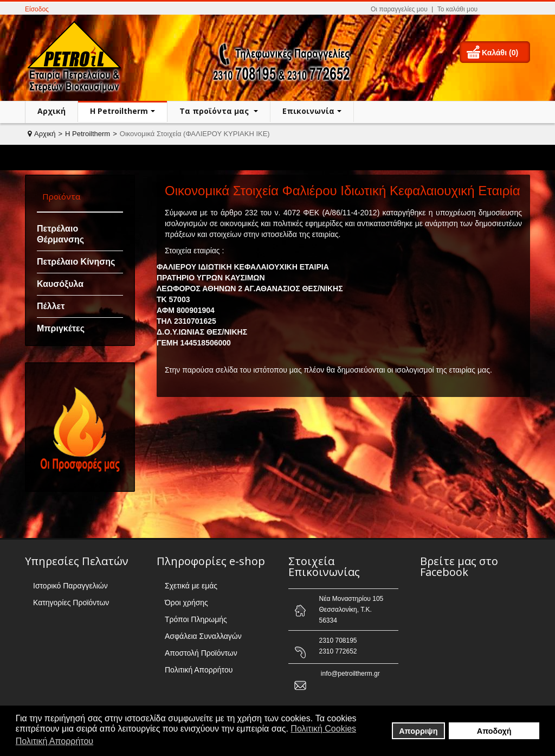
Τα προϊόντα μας (215, 111)
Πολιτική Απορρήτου (199, 670)
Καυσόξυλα (60, 284)
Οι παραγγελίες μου (399, 9)
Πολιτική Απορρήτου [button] (54, 741)
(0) (514, 53)
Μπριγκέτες (61, 328)
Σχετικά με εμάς (191, 586)
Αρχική (51, 111)
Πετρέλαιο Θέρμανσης (60, 234)
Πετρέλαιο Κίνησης (76, 262)
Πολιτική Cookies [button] (323, 729)
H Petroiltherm (119, 111)
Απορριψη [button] (418, 731)
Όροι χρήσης (186, 603)
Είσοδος (37, 9)
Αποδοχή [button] (494, 731)
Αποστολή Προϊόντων (201, 653)
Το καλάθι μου (457, 9)
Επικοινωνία (308, 111)
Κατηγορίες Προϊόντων (71, 603)
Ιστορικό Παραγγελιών (70, 586)
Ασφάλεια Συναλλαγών (203, 636)
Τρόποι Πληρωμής (196, 619)
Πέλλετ (51, 306)
